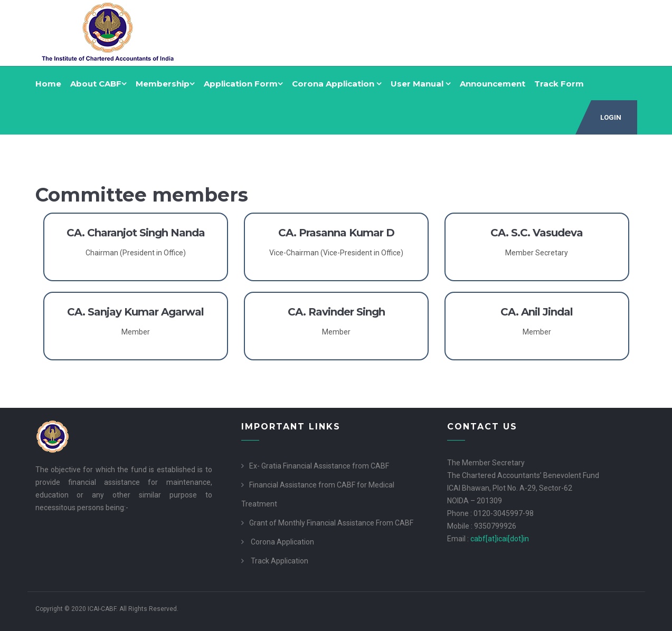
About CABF (98, 84)
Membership (165, 84)
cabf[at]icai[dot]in (500, 539)
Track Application (280, 561)
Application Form (243, 84)
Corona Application (337, 84)
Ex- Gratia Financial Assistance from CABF (319, 466)
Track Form (559, 84)
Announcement (493, 84)
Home (48, 84)
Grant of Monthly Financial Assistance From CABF (331, 523)
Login (611, 117)
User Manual (421, 84)
